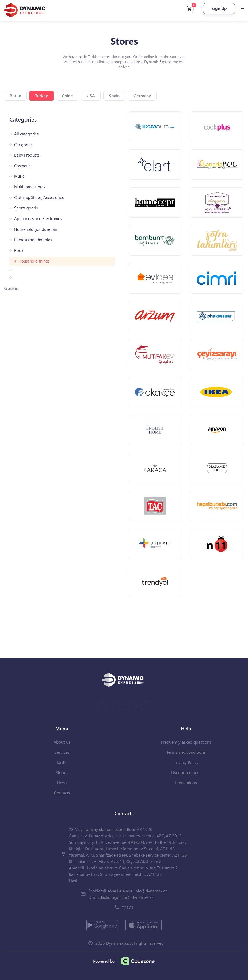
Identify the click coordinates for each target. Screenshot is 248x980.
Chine (67, 95)
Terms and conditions (186, 752)
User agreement (186, 772)
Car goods (23, 145)
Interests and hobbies (33, 240)
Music (19, 176)
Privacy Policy (186, 762)
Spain (114, 95)
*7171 (128, 907)
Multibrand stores (30, 187)
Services (62, 752)
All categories (26, 134)
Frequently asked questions (186, 742)
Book (19, 250)
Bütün (15, 95)
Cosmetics (23, 166)
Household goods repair (36, 229)
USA (91, 95)
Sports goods (26, 208)
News (62, 782)
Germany (142, 95)
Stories (62, 772)
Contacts (62, 793)
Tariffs (62, 762)
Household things (34, 261)
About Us (62, 742)
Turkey (41, 95)
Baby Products (27, 155)
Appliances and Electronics (38, 219)
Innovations (186, 782)
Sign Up (219, 8)
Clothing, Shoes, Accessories (39, 198)
